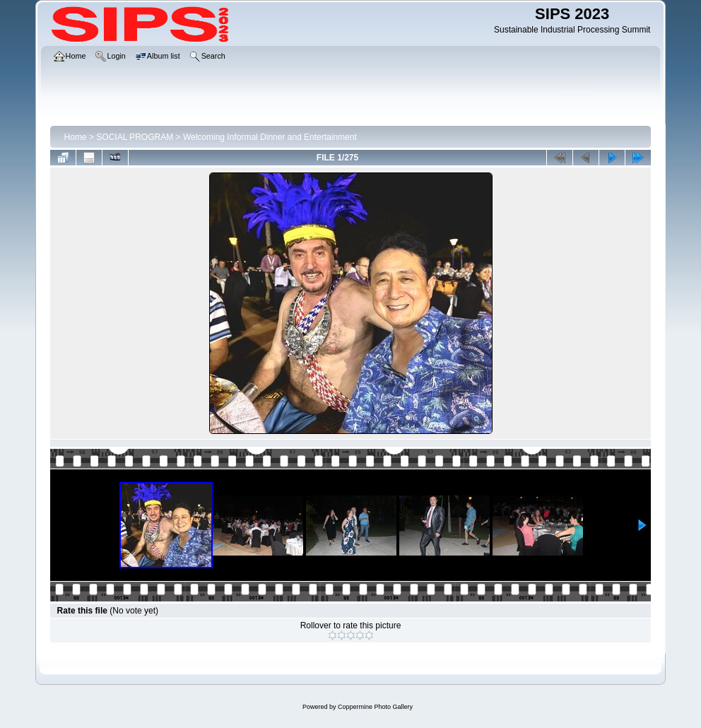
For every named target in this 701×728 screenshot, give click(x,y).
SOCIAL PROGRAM (135, 137)
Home (76, 137)
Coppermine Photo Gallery (375, 707)
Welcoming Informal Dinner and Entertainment (270, 137)
